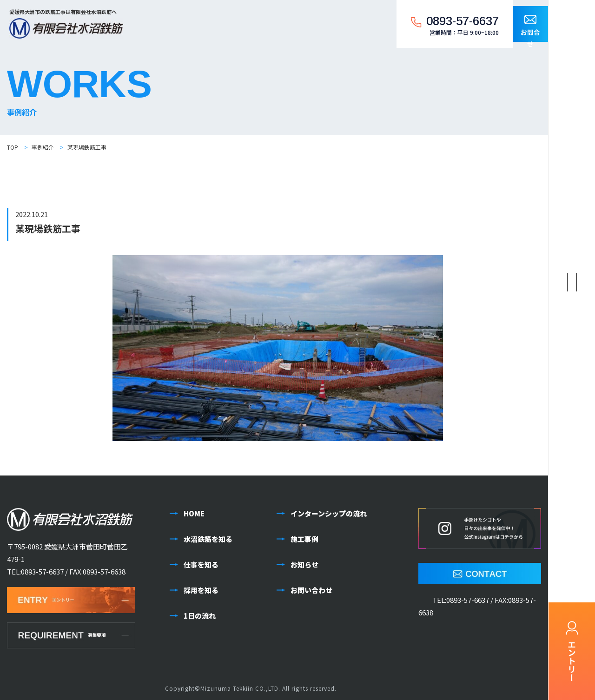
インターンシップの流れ (329, 513)
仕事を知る (201, 565)
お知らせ (304, 565)
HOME (194, 513)
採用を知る (201, 590)
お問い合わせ (311, 590)
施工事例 (304, 539)
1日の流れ (200, 616)
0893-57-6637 (42, 571)
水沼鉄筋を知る (208, 539)
